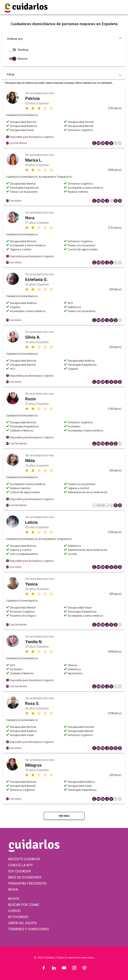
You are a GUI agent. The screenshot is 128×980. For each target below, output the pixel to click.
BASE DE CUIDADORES (25, 877)
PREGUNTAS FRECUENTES (27, 883)
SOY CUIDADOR (20, 871)
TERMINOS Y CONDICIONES (28, 929)
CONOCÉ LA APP (20, 865)
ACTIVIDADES (18, 917)
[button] (64, 39)
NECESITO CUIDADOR (24, 859)
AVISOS (14, 899)
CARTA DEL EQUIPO (22, 923)
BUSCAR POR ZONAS (24, 905)
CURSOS (14, 911)
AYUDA (13, 890)
